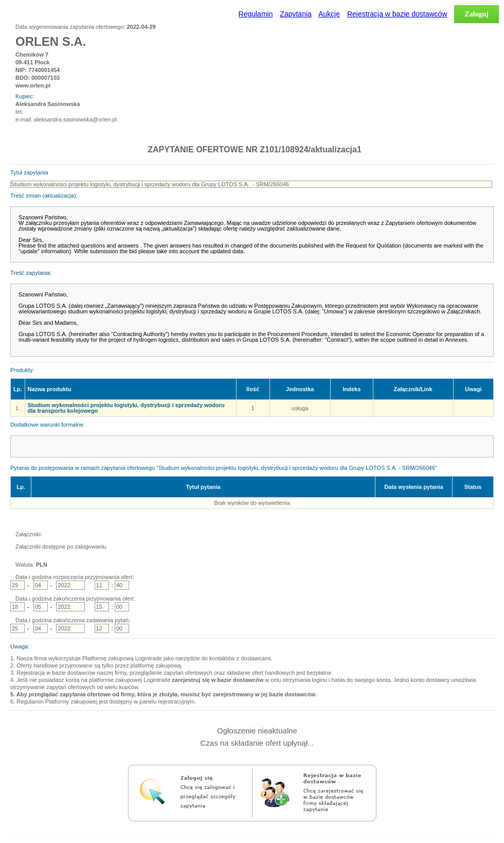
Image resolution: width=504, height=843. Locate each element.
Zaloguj (476, 14)
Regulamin (256, 14)
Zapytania (295, 14)
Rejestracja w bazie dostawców (397, 14)
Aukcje (329, 14)
